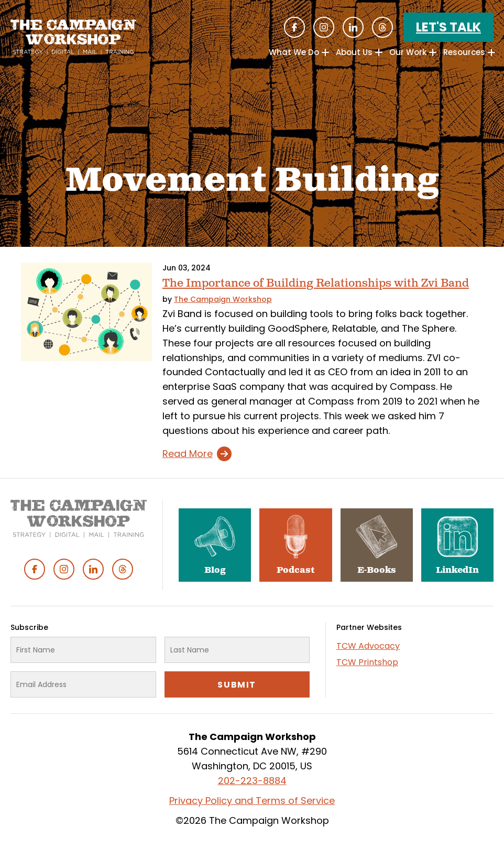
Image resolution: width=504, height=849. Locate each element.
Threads (382, 27)
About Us (354, 52)
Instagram (324, 27)
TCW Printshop (367, 662)
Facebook (294, 27)
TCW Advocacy (368, 646)
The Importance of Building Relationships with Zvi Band (316, 283)
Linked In (353, 27)
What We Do (294, 52)
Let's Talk (448, 27)
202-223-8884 (252, 781)
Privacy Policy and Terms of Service (252, 801)
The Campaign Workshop (223, 299)
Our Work (408, 52)
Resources (464, 52)
